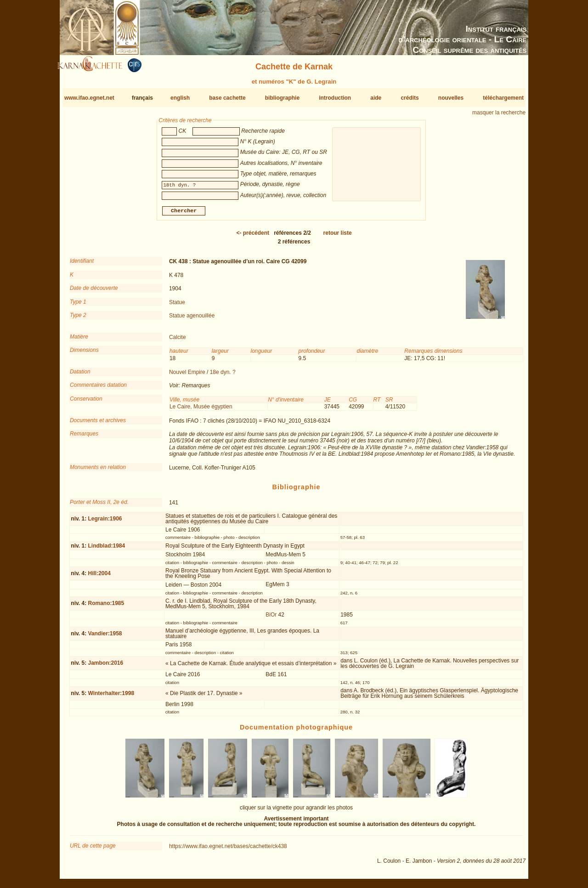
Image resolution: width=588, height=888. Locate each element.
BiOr (271, 618)
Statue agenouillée (192, 319)
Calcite (178, 341)
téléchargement (503, 98)
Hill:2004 (99, 577)
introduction (335, 98)
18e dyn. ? (223, 376)
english (180, 98)
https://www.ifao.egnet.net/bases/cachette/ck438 (228, 850)
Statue (177, 305)
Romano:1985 (106, 607)
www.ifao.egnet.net (89, 98)
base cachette (227, 98)
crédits (410, 98)
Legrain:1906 (105, 522)
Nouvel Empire (187, 376)
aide (376, 98)
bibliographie (282, 98)
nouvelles (451, 98)
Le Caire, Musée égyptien (201, 410)
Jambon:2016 (105, 667)
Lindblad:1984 (106, 549)
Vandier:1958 (105, 637)
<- (253, 237)
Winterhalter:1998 (111, 697)
